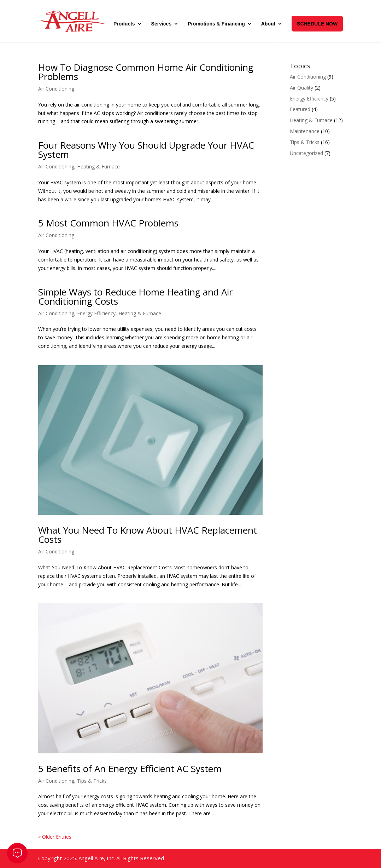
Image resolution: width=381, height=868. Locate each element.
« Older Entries (55, 837)
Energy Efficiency (96, 313)
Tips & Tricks (92, 781)
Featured (300, 109)
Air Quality (301, 88)
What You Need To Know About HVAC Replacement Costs (148, 535)
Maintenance (305, 131)
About (268, 24)
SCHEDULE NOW (317, 24)
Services (162, 24)
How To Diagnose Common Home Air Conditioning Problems (146, 72)
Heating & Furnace (98, 166)
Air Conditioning (56, 89)
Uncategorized (306, 153)
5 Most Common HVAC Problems (108, 223)
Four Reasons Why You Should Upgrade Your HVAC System (146, 150)
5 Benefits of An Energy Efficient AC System (130, 769)
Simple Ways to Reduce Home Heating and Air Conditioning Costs (135, 297)
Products (124, 24)
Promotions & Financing (216, 24)
